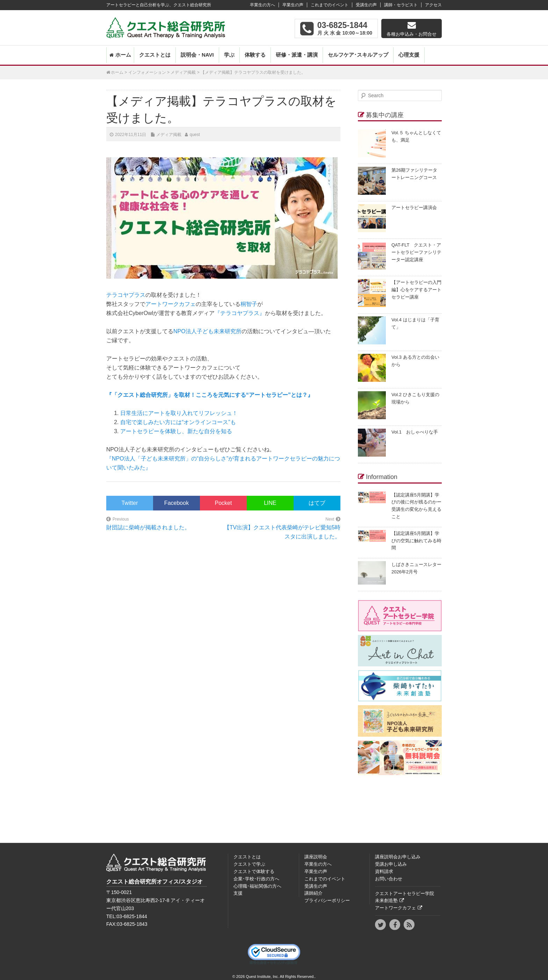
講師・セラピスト (401, 5)
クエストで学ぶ (249, 864)
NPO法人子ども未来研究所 (207, 331)
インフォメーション (147, 72)
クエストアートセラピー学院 (405, 893)
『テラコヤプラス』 (240, 313)
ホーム (123, 55)
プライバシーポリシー (327, 900)
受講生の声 (366, 5)
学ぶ (229, 55)
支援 (238, 893)
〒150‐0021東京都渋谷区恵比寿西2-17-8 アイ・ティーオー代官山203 (156, 900)
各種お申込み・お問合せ (412, 34)
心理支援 (409, 55)
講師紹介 (313, 893)
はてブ (317, 503)
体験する (255, 55)
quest (195, 135)
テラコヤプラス (126, 295)
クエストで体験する (254, 871)
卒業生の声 (293, 5)
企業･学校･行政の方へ (256, 879)
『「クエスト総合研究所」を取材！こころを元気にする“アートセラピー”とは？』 (210, 395)
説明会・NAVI (197, 55)
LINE (270, 503)
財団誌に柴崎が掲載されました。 (148, 527)
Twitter (129, 503)
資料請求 (384, 871)
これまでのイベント (330, 5)
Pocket (223, 503)
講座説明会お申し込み (398, 857)
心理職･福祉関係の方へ (257, 886)
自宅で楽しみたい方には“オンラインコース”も (178, 422)
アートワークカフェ (171, 304)
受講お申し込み (391, 864)
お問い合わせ (389, 879)
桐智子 (249, 304)
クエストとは (155, 55)
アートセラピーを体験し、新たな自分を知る (176, 431)
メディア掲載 (183, 72)
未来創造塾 (386, 900)
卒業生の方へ (262, 5)
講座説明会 (316, 857)
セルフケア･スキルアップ (358, 55)
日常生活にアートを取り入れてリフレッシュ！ (179, 413)
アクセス (433, 5)
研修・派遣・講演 (297, 55)
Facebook (176, 503)
